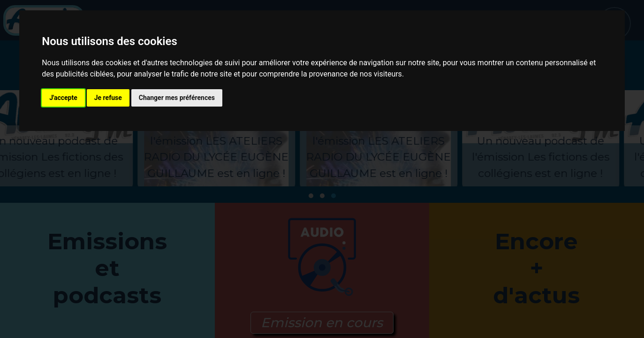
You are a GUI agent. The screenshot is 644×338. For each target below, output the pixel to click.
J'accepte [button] (63, 98)
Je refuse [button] (108, 98)
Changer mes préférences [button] (177, 98)
